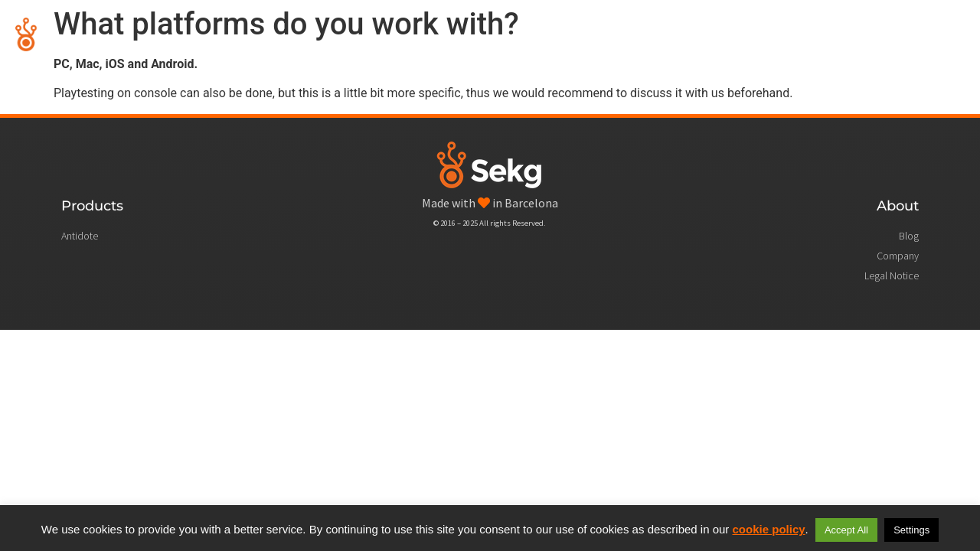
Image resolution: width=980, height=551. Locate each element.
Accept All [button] (846, 530)
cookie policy (769, 529)
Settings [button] (911, 530)
